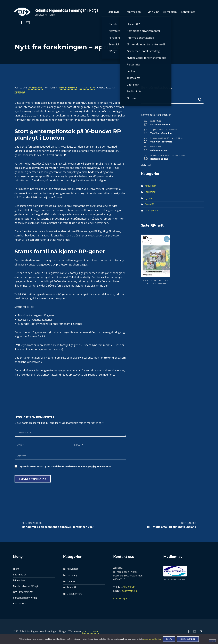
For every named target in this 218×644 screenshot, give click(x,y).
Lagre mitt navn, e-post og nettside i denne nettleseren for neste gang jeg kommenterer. (66, 466)
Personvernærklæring (25, 598)
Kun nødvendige (188, 639)
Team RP (150, 204)
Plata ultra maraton (160, 124)
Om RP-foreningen (23, 592)
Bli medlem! (170, 12)
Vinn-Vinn (154, 12)
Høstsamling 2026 (159, 159)
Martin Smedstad (68, 88)
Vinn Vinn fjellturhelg (161, 142)
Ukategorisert (152, 210)
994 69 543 (129, 587)
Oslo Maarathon (159, 150)
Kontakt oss (188, 12)
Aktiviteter (150, 186)
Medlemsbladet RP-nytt (26, 586)
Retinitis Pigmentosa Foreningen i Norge (66, 10)
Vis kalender (147, 165)
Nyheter (149, 198)
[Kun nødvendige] (212, 641)
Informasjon (135, 12)
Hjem (16, 569)
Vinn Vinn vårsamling (161, 133)
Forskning (20, 92)
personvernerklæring (152, 639)
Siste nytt (115, 12)
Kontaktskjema (122, 599)
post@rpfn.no (129, 591)
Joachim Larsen (91, 631)
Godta (169, 639)
